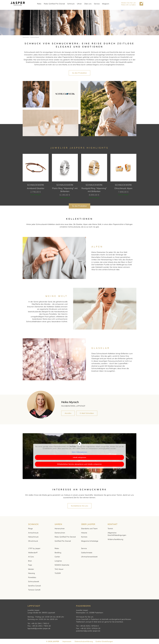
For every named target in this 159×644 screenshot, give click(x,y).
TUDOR (58, 573)
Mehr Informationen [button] (79, 452)
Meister (31, 569)
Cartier (57, 557)
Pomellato (32, 577)
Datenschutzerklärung (84, 641)
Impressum (67, 641)
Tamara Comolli (34, 590)
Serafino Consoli (34, 586)
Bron (30, 561)
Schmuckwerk (34, 581)
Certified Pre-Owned (63, 541)
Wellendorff (33, 553)
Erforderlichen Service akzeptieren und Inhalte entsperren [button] (79, 464)
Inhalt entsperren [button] (79, 457)
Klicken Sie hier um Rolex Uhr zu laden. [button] (131, 4)
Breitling (58, 553)
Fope (30, 565)
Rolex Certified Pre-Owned (57, 4)
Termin (110, 529)
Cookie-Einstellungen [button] (104, 641)
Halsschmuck (33, 537)
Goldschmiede (87, 553)
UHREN (58, 524)
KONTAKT (113, 524)
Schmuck (74, 4)
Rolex (42, 4)
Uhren (82, 4)
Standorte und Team (89, 529)
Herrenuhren (60, 529)
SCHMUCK (33, 524)
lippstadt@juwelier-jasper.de (39, 628)
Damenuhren (60, 533)
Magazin (108, 4)
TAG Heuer (59, 569)
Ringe (30, 529)
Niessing (32, 573)
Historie (84, 533)
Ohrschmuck (33, 541)
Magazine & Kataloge (90, 541)
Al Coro (31, 557)
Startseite (26, 37)
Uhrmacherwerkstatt (89, 557)
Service (99, 4)
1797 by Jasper (34, 548)
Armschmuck (33, 533)
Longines (58, 561)
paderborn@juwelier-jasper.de (88, 631)
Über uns (91, 4)
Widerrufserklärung (115, 539)
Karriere (84, 537)
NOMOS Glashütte (62, 565)
